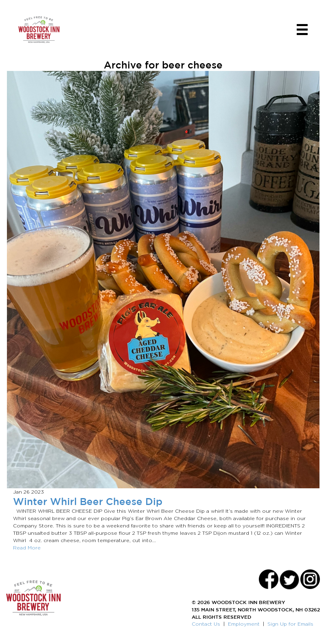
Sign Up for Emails (290, 624)
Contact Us (206, 624)
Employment (244, 624)
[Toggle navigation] (302, 30)
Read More (27, 548)
